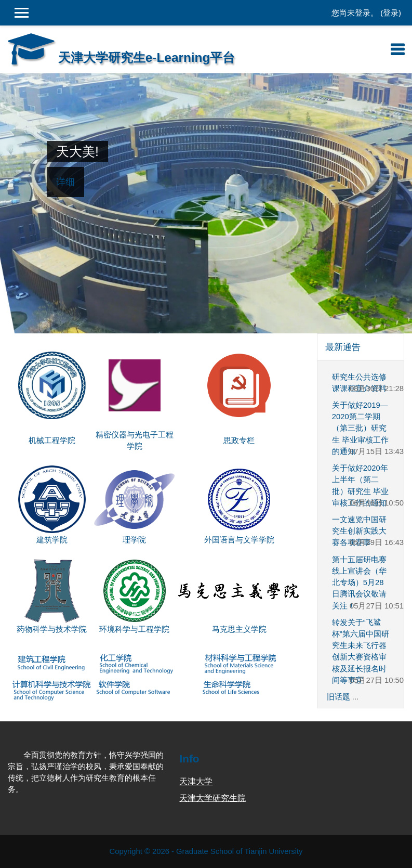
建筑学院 (52, 540)
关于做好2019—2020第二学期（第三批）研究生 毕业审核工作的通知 (360, 428)
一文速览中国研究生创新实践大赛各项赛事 (359, 531)
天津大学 (196, 781)
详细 (65, 182)
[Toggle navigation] (397, 49)
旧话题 (338, 697)
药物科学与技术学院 (52, 629)
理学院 (134, 540)
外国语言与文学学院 (239, 540)
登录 (391, 13)
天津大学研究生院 (212, 798)
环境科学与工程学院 (134, 629)
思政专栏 (239, 441)
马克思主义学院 (239, 629)
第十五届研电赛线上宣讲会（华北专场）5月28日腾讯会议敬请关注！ (359, 583)
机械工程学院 (52, 441)
